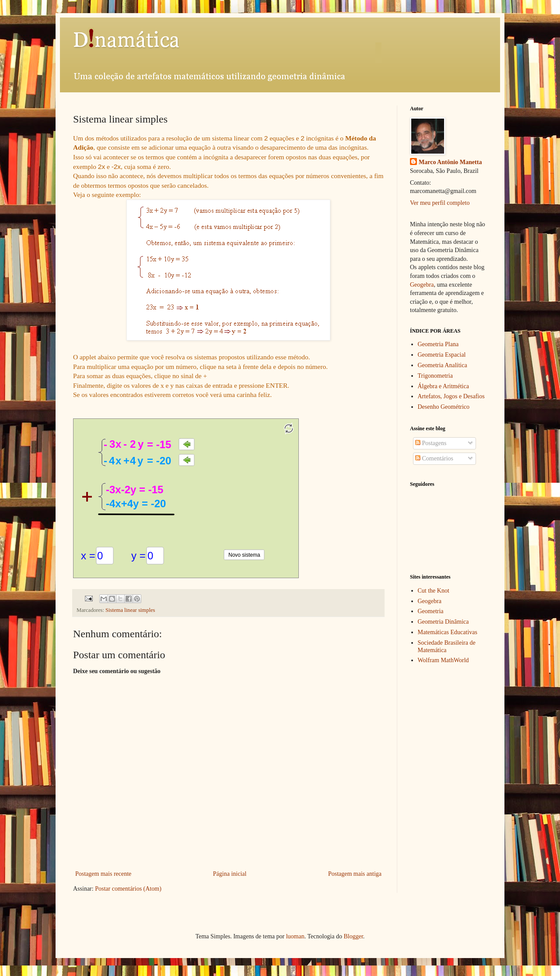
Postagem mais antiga (355, 874)
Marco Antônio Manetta (450, 162)
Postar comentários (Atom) (128, 889)
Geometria (431, 611)
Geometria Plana (438, 344)
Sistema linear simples (130, 610)
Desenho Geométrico (444, 407)
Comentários (434, 458)
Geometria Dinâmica (443, 622)
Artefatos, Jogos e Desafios (451, 396)
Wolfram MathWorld (443, 660)
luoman (295, 936)
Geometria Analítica (443, 365)
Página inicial (230, 874)
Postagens (431, 443)
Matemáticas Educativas (448, 632)
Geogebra (422, 285)
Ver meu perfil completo (440, 203)
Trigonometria (435, 376)
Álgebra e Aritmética (443, 386)
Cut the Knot (434, 591)
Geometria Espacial (442, 355)
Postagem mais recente (103, 874)
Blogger (353, 936)
